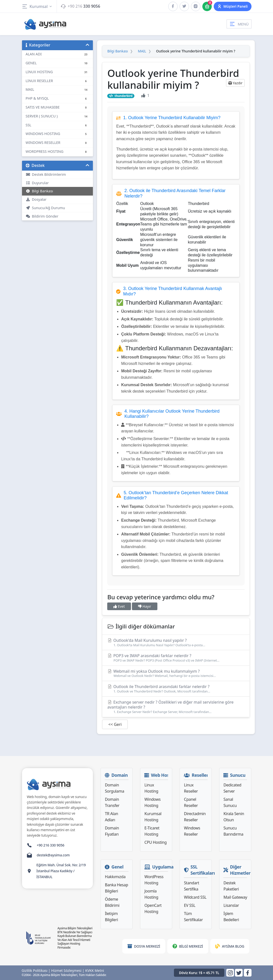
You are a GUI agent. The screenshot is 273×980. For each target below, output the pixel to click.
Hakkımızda (115, 877)
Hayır (145, 606)
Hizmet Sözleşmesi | (68, 971)
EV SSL (189, 905)
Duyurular (37, 183)
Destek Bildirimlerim (46, 174)
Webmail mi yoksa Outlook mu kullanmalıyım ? (176, 673)
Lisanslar (231, 905)
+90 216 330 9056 (51, 845)
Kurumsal (37, 6)
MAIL (142, 51)
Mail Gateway (235, 897)
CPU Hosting (155, 842)
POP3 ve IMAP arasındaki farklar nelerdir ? (176, 658)
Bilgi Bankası (39, 191)
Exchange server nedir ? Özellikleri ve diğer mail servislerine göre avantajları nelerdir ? (176, 707)
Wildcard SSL (195, 897)
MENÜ (239, 24)
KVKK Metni (95, 971)
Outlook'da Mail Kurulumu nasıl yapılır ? (176, 642)
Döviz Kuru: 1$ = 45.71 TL (199, 973)
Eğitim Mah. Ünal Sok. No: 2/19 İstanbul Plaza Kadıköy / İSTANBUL (61, 871)
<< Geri (115, 724)
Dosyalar (36, 199)
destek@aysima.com (53, 855)
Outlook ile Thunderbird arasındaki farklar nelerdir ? (176, 689)
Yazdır (235, 83)
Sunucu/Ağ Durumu (45, 208)
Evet (119, 606)
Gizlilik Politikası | (36, 971)
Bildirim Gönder (42, 216)
